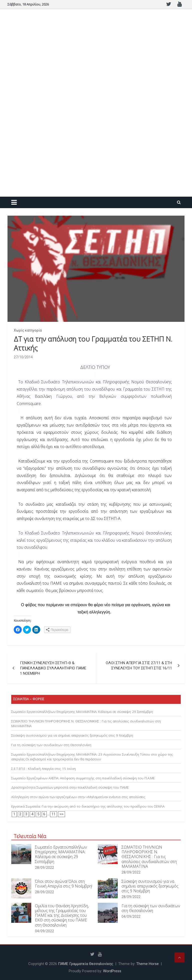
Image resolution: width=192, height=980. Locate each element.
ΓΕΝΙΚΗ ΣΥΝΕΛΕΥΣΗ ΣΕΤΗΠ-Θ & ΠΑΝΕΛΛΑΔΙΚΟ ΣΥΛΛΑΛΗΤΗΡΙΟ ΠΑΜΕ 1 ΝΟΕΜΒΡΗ (53, 668)
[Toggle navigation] (14, 202)
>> (61, 814)
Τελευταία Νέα (30, 836)
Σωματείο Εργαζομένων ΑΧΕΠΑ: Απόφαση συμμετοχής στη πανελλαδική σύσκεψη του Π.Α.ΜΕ (83, 778)
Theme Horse (147, 964)
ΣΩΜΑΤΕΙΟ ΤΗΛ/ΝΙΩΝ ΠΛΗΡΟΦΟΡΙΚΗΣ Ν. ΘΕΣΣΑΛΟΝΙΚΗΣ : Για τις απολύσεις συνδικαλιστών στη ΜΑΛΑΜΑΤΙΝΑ (149, 857)
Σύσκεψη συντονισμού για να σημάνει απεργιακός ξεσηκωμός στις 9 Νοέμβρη (72, 735)
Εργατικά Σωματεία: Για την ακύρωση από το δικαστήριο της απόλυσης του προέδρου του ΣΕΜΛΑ (88, 806)
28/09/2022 (44, 868)
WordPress (112, 971)
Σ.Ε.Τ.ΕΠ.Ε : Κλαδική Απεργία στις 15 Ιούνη (43, 769)
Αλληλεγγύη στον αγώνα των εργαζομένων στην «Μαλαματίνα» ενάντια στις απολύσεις (78, 797)
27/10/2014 (23, 357)
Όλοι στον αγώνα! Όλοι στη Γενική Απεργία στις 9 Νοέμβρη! (64, 884)
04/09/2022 (44, 931)
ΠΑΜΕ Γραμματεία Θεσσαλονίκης (86, 964)
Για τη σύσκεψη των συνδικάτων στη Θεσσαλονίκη (51, 745)
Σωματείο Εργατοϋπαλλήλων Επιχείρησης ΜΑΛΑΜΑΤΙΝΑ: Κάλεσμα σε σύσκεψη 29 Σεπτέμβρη (82, 712)
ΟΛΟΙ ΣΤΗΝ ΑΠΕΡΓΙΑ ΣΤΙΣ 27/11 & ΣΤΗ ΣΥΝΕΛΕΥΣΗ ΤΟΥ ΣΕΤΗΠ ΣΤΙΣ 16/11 (139, 666)
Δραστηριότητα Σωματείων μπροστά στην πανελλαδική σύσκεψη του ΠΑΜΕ (70, 787)
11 (53, 814)
